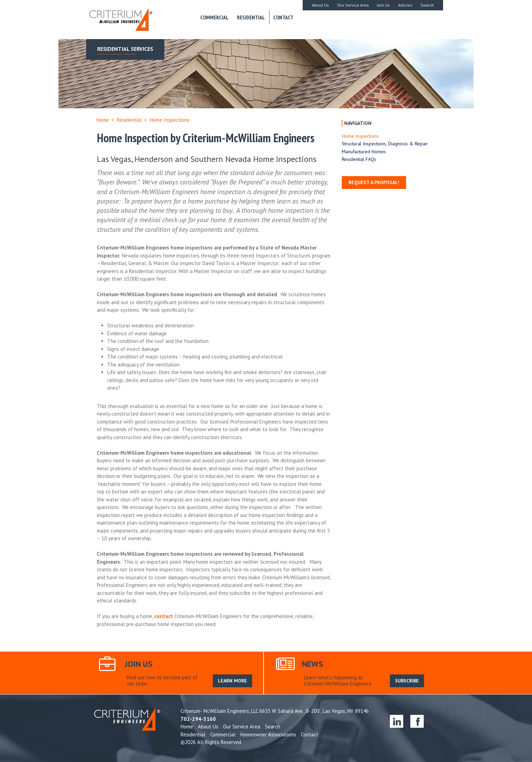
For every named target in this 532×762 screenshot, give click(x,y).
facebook (417, 721)
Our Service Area (353, 5)
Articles (405, 5)
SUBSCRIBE (407, 681)
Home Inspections (360, 136)
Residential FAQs (359, 159)
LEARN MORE (232, 681)
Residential (251, 17)
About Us (320, 5)
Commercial (214, 17)
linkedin (397, 721)
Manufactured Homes (364, 152)
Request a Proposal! (374, 182)
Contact (283, 17)
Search (427, 5)
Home (103, 120)
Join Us (383, 5)
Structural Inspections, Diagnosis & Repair (385, 144)
